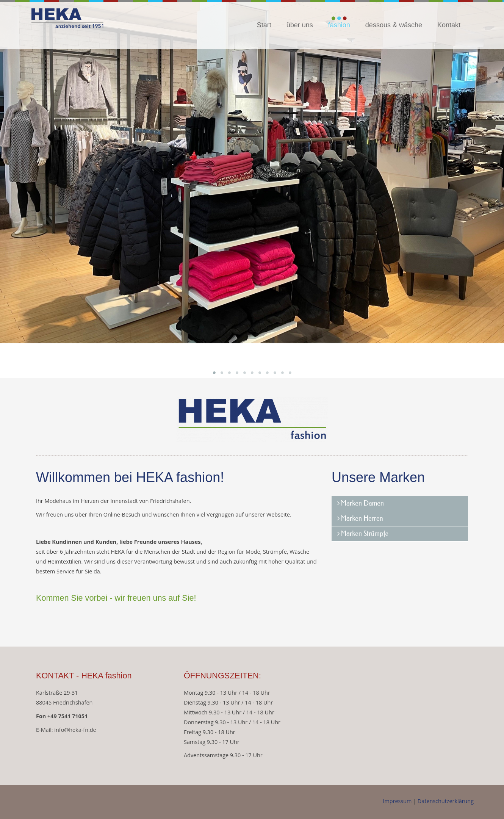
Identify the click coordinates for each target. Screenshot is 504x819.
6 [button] (252, 373)
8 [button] (267, 373)
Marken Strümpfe (365, 534)
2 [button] (222, 373)
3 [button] (229, 373)
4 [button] (237, 373)
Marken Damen (362, 503)
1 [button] (214, 373)
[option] (252, 171)
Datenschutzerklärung (446, 801)
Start (264, 25)
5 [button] (244, 373)
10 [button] (282, 373)
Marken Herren (362, 518)
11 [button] (290, 373)
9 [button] (275, 373)
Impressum (398, 801)
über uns (300, 25)
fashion (339, 25)
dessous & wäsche (394, 25)
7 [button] (260, 373)
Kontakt (449, 25)
